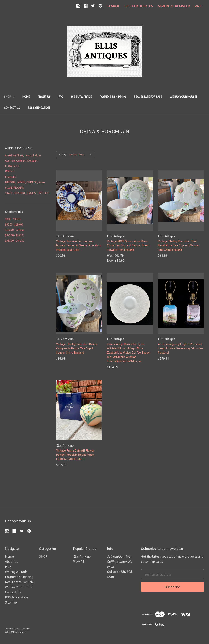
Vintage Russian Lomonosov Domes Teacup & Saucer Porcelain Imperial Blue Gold (78, 246)
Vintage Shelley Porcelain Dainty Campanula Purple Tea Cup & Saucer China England (77, 348)
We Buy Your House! (183, 97)
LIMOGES (11, 177)
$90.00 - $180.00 (14, 225)
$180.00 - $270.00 (15, 230)
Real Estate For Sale (148, 97)
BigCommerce (23, 629)
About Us (44, 97)
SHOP (9, 97)
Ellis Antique (82, 556)
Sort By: (63, 155)
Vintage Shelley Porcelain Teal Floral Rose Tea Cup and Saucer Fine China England (179, 246)
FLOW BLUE (12, 166)
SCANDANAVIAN (15, 188)
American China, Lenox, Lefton (23, 155)
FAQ (61, 97)
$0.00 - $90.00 (13, 219)
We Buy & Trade (81, 97)
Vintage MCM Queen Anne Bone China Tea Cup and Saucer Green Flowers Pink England (128, 246)
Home (26, 97)
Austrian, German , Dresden (21, 161)
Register (182, 6)
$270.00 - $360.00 (15, 235)
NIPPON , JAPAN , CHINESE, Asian (25, 182)
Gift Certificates (139, 6)
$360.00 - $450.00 (15, 241)
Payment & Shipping (113, 97)
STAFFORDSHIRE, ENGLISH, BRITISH (27, 193)
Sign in (163, 6)
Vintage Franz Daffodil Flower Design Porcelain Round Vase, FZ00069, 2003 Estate (75, 455)
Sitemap (11, 602)
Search (113, 6)
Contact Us (12, 108)
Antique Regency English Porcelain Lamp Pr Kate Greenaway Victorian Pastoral (180, 348)
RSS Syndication (39, 108)
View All (79, 561)
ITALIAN (10, 171)
